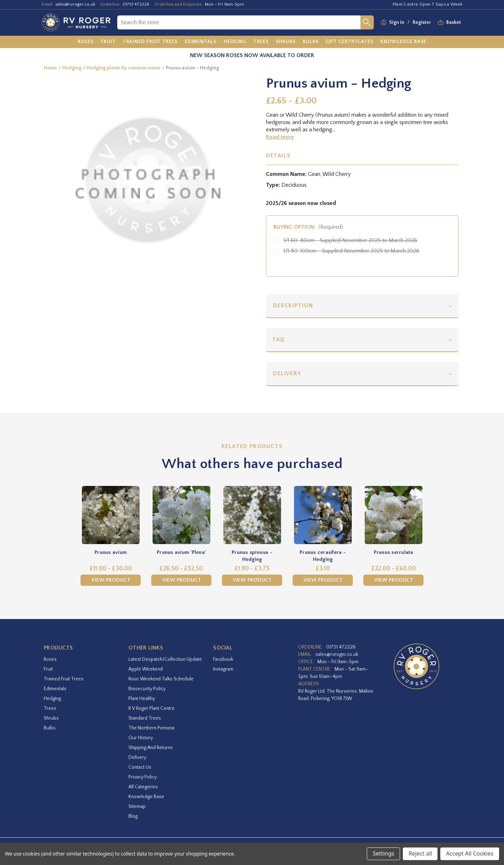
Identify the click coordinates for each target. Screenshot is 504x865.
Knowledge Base (146, 797)
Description (293, 306)
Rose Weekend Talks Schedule (161, 679)
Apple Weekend (146, 669)
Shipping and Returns (151, 748)
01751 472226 (136, 4)
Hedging (52, 699)
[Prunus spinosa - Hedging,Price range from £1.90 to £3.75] (252, 515)
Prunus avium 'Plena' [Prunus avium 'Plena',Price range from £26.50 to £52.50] (181, 552)
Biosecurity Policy (147, 689)
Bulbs (50, 728)
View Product (111, 580)
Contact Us (140, 767)
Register (422, 22)
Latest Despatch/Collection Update (165, 659)
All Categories (143, 787)
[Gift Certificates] (349, 42)
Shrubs (51, 718)
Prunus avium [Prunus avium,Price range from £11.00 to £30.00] (111, 552)
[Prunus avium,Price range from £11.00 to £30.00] (111, 515)
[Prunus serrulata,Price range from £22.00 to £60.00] (393, 515)
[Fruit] (108, 42)
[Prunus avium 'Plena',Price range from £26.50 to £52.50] (181, 515)
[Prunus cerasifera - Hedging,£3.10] (323, 515)
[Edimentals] (201, 42)
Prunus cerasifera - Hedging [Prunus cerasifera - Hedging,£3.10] (323, 556)
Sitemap (137, 806)
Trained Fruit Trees (64, 679)
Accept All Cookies (470, 853)
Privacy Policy (143, 777)
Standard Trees (145, 718)
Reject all (420, 853)
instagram (223, 669)
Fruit (48, 669)
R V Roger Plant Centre (152, 708)
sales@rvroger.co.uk (75, 4)
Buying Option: (308, 227)
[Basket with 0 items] (454, 23)
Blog (133, 816)
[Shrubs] (286, 42)
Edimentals (55, 689)
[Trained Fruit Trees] (150, 42)
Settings (383, 853)
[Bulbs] (311, 42)
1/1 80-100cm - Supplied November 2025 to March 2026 (351, 251)
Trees (50, 708)
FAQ (279, 339)
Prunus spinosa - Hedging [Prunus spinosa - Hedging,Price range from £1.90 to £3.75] (252, 556)
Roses (50, 659)
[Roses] (86, 42)
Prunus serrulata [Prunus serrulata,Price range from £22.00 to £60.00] (394, 552)
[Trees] (261, 42)
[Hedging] (235, 42)
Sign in (397, 22)
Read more (280, 137)
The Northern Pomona (151, 728)
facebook (223, 659)
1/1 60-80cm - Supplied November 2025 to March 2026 (350, 240)
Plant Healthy (142, 699)
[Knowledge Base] (404, 42)
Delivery (287, 373)
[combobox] (239, 22)
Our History (141, 738)
